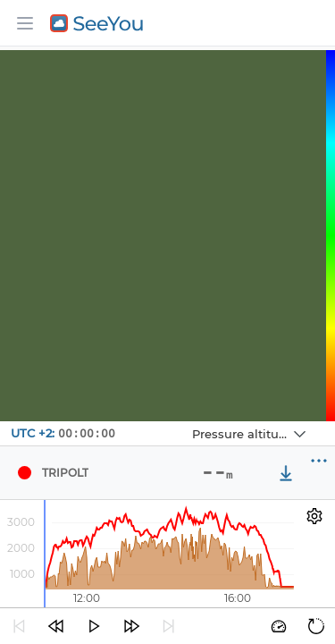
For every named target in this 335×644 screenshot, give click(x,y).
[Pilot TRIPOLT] (24, 473)
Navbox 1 (177, 422)
